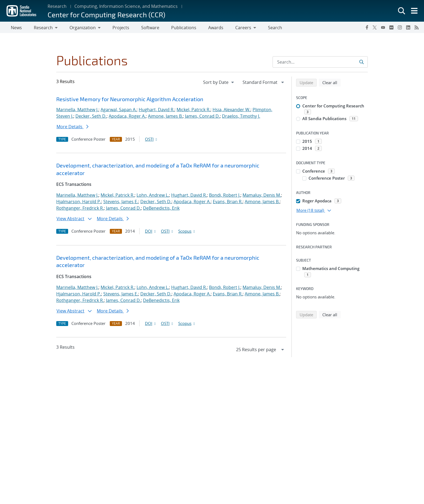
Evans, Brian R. (228, 203)
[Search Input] (320, 63)
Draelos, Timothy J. (241, 117)
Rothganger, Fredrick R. (80, 209)
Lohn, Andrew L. (153, 196)
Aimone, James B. (165, 117)
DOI (151, 232)
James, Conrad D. (202, 117)
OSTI (151, 140)
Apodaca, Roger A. (127, 117)
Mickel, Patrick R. (193, 111)
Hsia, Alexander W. (231, 111)
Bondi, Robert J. (225, 196)
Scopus (187, 232)
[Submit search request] (362, 63)
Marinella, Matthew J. (77, 111)
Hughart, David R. (157, 111)
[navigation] (219, 83)
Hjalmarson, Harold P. (79, 203)
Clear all (332, 83)
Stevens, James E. (121, 203)
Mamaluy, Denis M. (262, 196)
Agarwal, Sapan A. (119, 111)
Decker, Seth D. (91, 117)
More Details (72, 128)
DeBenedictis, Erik (161, 209)
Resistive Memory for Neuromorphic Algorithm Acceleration (130, 100)
